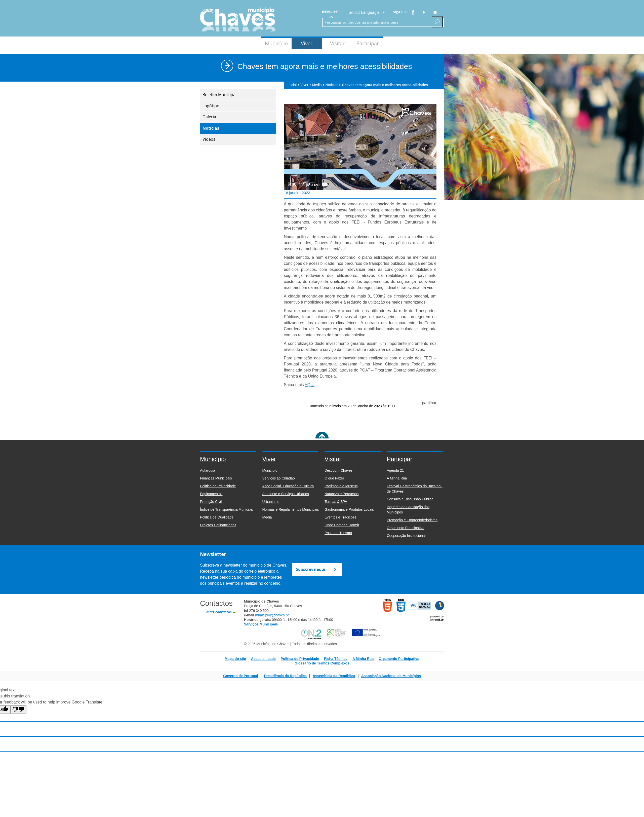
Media (318, 85)
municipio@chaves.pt (272, 615)
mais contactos (219, 612)
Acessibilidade (263, 659)
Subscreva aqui (310, 569)
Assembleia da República (334, 676)
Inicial (293, 85)
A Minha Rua (363, 659)
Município (276, 43)
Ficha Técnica (336, 659)
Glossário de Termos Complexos (322, 663)
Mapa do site (235, 659)
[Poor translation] (18, 710)
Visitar (337, 43)
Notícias (333, 85)
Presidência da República (285, 676)
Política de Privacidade (300, 659)
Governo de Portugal (240, 676)
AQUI (310, 385)
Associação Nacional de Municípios (391, 676)
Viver (307, 43)
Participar (368, 43)
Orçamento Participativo (399, 659)
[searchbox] (375, 22)
